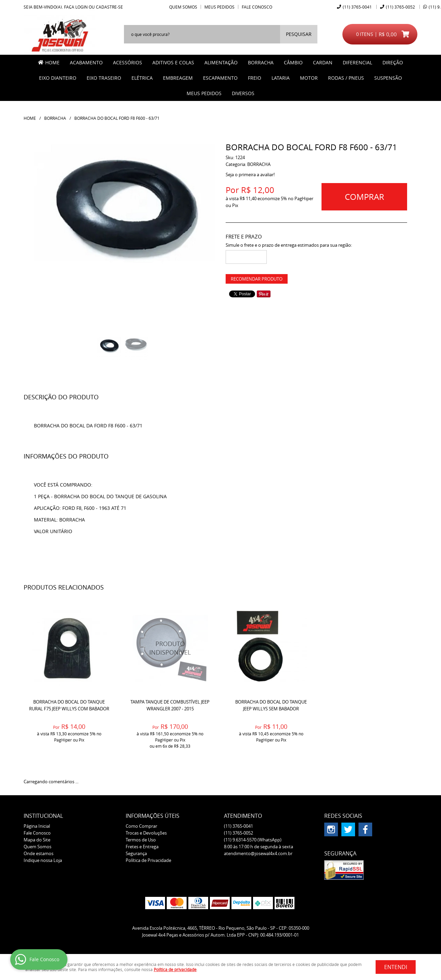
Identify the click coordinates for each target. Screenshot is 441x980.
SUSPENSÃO (388, 78)
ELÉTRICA (142, 78)
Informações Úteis (153, 816)
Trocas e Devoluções (146, 833)
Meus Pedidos (219, 7)
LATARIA (281, 78)
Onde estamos (39, 853)
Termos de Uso (141, 840)
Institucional (43, 816)
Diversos (243, 93)
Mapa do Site (37, 840)
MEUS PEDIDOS (204, 93)
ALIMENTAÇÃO (221, 62)
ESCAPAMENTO (220, 78)
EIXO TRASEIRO (104, 78)
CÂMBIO (293, 62)
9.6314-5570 (253, 840)
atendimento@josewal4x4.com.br (258, 853)
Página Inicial (37, 826)
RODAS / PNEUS (346, 78)
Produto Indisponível (170, 648)
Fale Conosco (257, 7)
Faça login (76, 7)
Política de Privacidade (148, 860)
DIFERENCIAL (357, 62)
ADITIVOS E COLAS (173, 62)
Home (52, 62)
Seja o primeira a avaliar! (250, 175)
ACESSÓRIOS (128, 62)
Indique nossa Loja (43, 860)
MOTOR (309, 78)
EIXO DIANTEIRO (58, 78)
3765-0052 (400, 7)
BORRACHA (261, 62)
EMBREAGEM (178, 78)
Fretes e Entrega (142, 847)
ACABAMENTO (86, 62)
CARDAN (323, 62)
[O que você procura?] (299, 34)
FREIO (255, 78)
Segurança (136, 853)
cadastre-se (109, 7)
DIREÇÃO (393, 62)
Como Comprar (141, 826)
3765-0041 (357, 7)
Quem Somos (183, 7)
